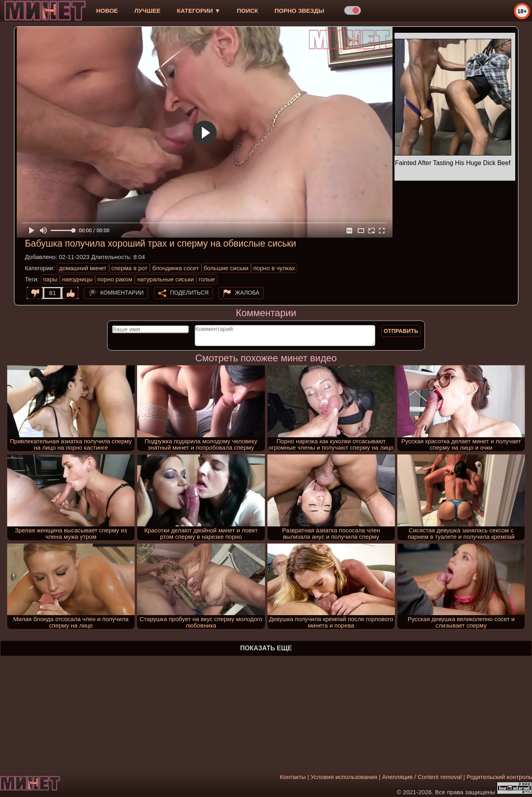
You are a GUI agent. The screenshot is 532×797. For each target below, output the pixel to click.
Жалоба (247, 293)
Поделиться (189, 293)
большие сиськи (226, 268)
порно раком (115, 279)
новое (107, 11)
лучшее (147, 11)
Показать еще (266, 648)
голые (207, 279)
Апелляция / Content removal (422, 777)
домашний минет (83, 268)
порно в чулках (274, 268)
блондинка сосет (176, 268)
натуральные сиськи (165, 279)
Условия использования (344, 777)
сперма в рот (130, 268)
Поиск (248, 11)
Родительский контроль (499, 777)
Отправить (401, 331)
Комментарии (122, 293)
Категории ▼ (199, 11)
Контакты (293, 777)
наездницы (78, 279)
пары (50, 279)
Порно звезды (299, 11)
